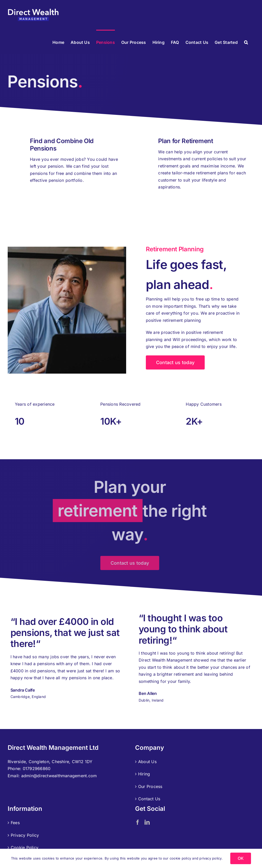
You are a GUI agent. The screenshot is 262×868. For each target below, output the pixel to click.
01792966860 (37, 769)
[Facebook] (138, 822)
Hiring (144, 774)
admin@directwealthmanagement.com (59, 776)
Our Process (150, 786)
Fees (15, 823)
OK (241, 858)
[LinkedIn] (147, 822)
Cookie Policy (25, 847)
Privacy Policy (25, 835)
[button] (246, 42)
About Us (147, 762)
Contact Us (149, 799)
